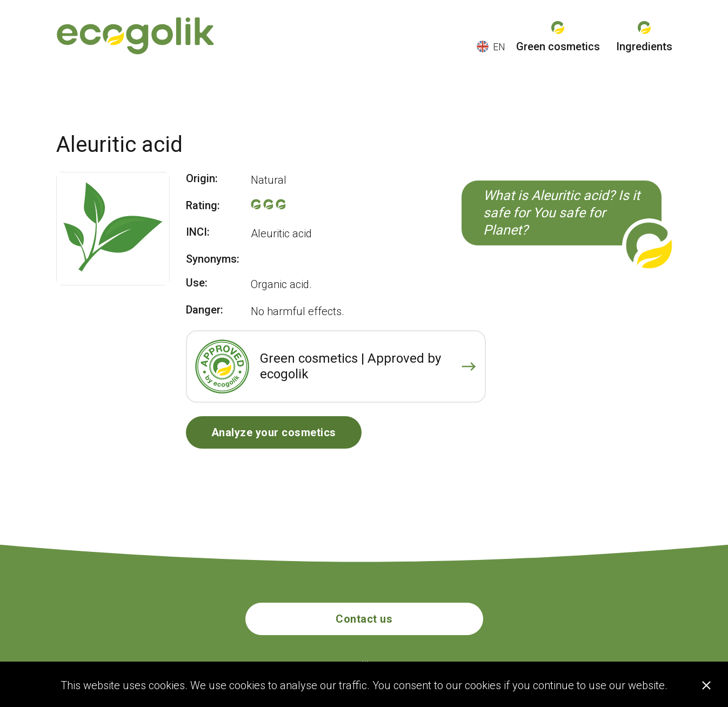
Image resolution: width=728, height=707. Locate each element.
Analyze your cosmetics (274, 432)
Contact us (364, 619)
